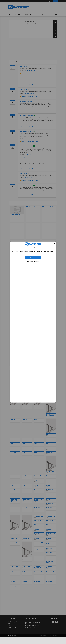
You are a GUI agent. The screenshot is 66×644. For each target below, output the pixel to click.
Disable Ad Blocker (33, 258)
